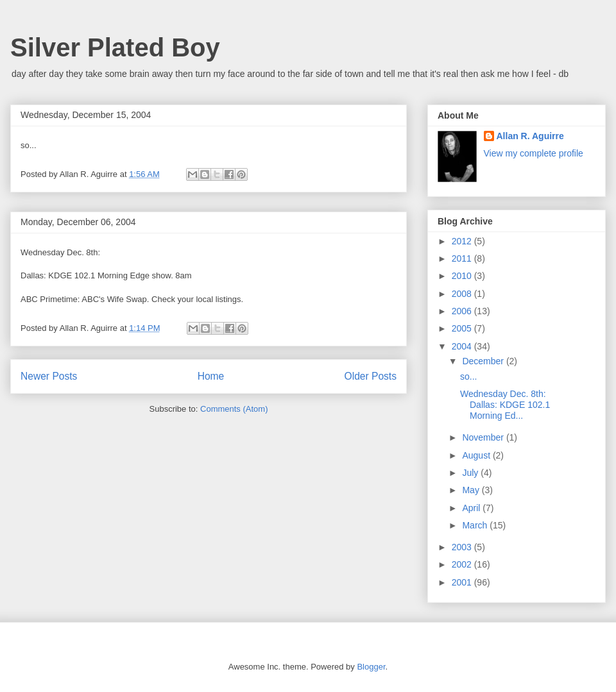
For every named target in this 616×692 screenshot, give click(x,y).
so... (468, 376)
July (471, 473)
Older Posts (371, 376)
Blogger (371, 667)
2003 (463, 547)
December (484, 361)
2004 (463, 346)
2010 (463, 276)
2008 (463, 294)
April (472, 508)
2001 (463, 582)
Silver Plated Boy (115, 47)
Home (211, 376)
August (477, 455)
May (472, 490)
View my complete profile (534, 153)
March (476, 525)
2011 (463, 258)
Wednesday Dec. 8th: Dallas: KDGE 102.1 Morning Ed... (505, 405)
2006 (463, 311)
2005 (463, 328)
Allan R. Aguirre (530, 136)
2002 (463, 564)
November (484, 437)
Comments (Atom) (234, 409)
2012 (463, 241)
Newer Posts (49, 376)
